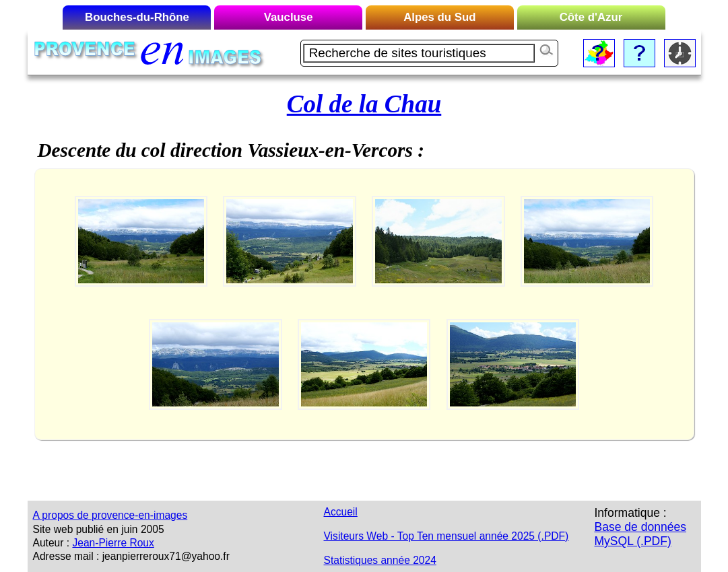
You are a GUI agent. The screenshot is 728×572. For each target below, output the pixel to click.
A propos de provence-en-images (110, 515)
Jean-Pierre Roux (113, 543)
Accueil (341, 512)
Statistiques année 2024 (380, 560)
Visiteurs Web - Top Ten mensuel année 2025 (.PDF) (446, 536)
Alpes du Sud (439, 17)
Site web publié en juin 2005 (99, 529)
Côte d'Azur (591, 17)
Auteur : (52, 543)
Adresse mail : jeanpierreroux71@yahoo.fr (131, 556)
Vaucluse (289, 17)
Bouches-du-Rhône (137, 17)
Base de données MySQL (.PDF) (640, 534)
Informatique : (631, 513)
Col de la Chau (364, 104)
